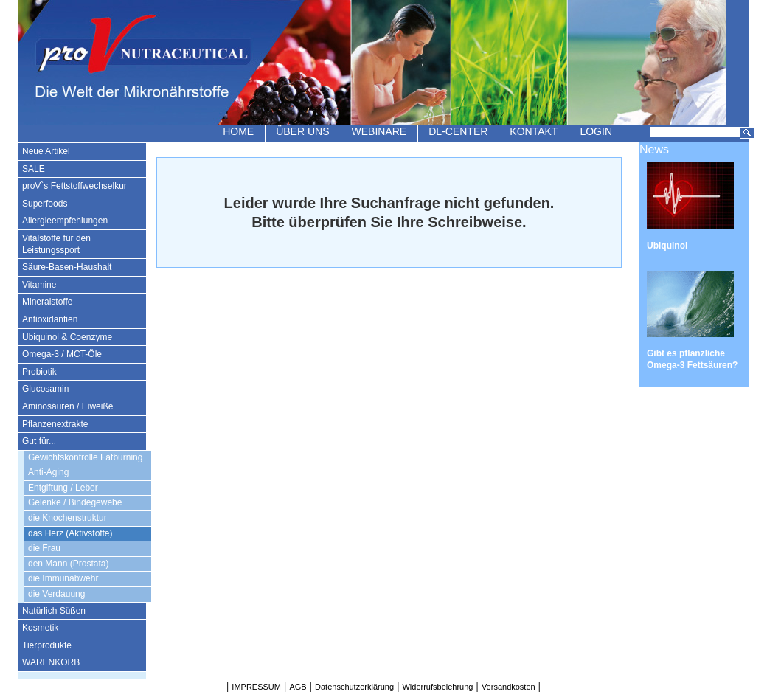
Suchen (747, 133)
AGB (298, 687)
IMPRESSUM (256, 687)
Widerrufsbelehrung (437, 687)
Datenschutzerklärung (354, 687)
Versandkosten (509, 687)
